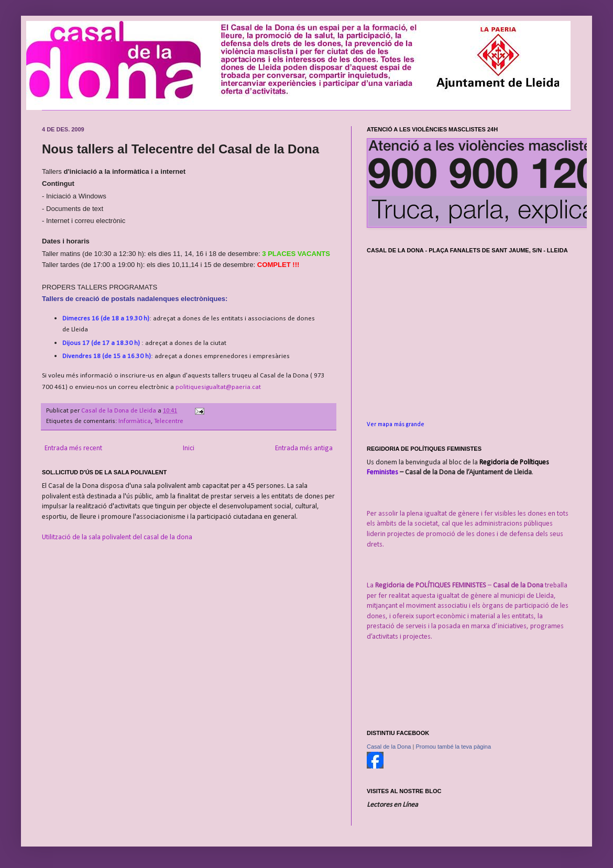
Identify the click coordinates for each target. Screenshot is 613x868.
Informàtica (135, 421)
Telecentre (169, 421)
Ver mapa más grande (396, 425)
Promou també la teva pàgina (453, 747)
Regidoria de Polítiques (514, 463)
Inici (189, 448)
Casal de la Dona (389, 747)
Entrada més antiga (304, 448)
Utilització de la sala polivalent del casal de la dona (117, 537)
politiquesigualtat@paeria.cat (218, 387)
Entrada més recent (73, 448)
